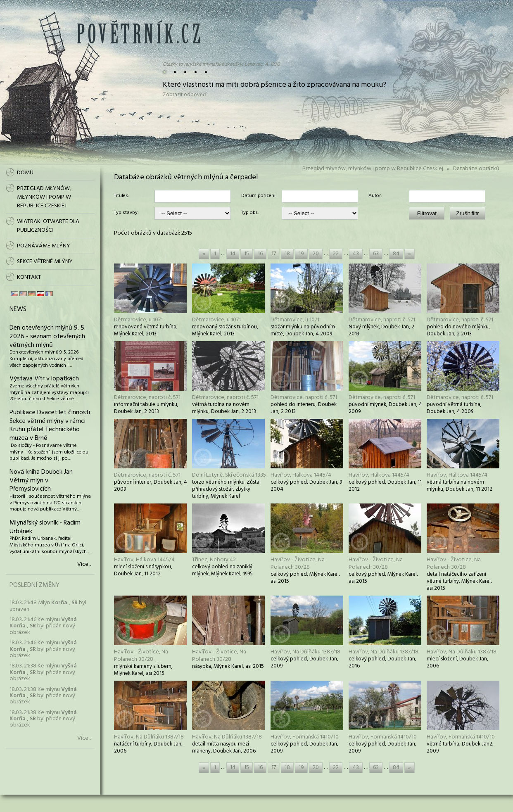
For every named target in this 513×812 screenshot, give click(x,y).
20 (316, 254)
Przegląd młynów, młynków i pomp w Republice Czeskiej (373, 169)
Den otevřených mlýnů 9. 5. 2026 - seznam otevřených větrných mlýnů (47, 337)
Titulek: (122, 196)
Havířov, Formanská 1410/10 (305, 737)
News (18, 309)
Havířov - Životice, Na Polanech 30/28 (298, 564)
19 (301, 254)
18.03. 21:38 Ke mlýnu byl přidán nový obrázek (43, 672)
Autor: (375, 196)
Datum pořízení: (259, 196)
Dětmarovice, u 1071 (138, 320)
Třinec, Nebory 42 (214, 560)
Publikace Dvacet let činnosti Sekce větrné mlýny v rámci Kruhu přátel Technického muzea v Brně (50, 425)
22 (336, 254)
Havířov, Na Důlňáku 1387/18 (305, 652)
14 (233, 254)
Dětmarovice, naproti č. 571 (382, 320)
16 (260, 254)
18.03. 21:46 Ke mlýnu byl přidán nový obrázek (43, 626)
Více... (84, 565)
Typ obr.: (250, 213)
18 (287, 254)
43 (356, 254)
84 (396, 254)
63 (376, 254)
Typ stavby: (126, 213)
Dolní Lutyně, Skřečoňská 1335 (229, 475)
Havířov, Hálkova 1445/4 (301, 475)
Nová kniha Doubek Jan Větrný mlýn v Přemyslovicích (41, 481)
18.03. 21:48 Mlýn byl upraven (48, 606)
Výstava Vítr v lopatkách (44, 379)
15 (247, 254)
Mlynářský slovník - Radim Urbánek (45, 527)
